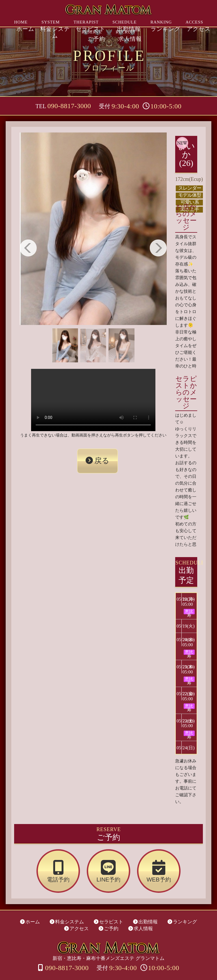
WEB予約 (143, 864)
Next (158, 248)
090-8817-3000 (69, 106)
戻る (100, 455)
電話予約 (75, 864)
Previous (28, 248)
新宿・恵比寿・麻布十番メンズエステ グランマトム (108, 936)
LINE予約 (109, 864)
